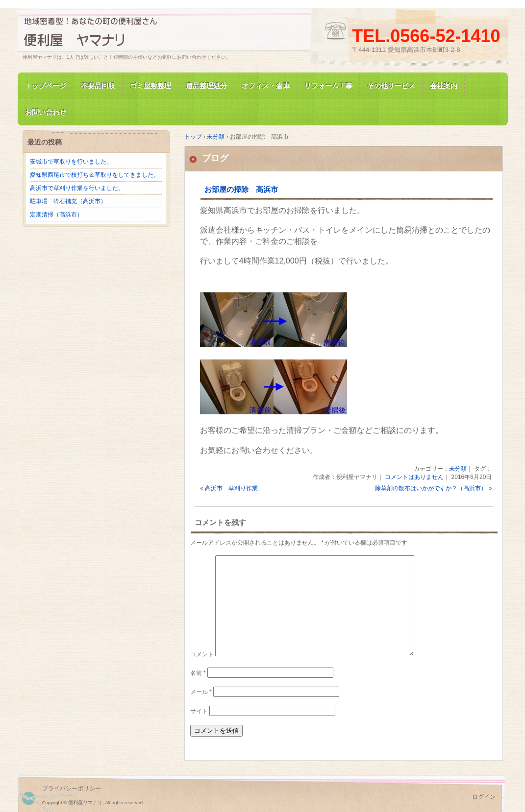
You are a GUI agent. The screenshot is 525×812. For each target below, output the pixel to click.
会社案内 (444, 86)
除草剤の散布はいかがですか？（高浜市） (431, 488)
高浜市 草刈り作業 (231, 488)
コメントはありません (414, 477)
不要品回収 (98, 86)
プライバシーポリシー (72, 788)
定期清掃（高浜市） (56, 215)
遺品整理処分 (206, 86)
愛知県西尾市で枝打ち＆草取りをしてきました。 (95, 175)
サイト (199, 711)
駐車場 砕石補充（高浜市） (68, 201)
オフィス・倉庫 (266, 86)
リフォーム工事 (328, 86)
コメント (202, 654)
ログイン (484, 797)
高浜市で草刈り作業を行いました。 (77, 188)
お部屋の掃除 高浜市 (241, 189)
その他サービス (391, 86)
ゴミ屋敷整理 (150, 86)
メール (201, 692)
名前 (198, 673)
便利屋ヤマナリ (135, 35)
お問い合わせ (46, 112)
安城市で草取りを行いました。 (71, 162)
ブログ (215, 158)
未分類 (458, 469)
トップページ (46, 86)
